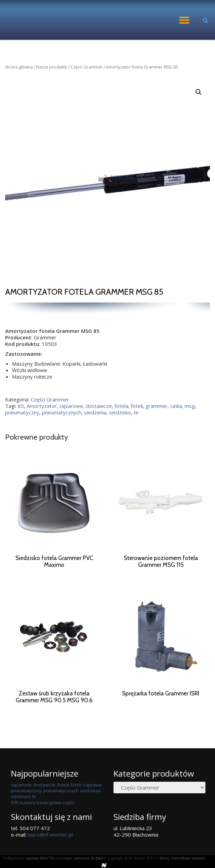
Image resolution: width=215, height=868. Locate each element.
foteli (137, 406)
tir (136, 412)
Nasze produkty (52, 67)
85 (21, 406)
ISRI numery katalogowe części (43, 815)
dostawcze (99, 406)
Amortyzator (42, 406)
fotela (121, 406)
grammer (157, 406)
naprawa (92, 798)
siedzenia (95, 412)
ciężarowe (71, 406)
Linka (176, 406)
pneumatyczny (22, 412)
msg (190, 406)
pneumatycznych (62, 412)
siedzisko (120, 412)
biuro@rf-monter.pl (50, 848)
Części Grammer (86, 67)
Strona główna (19, 67)
